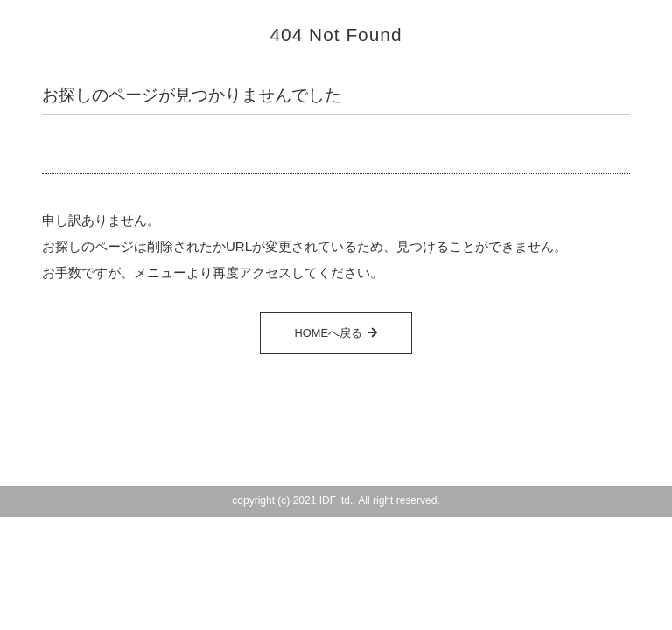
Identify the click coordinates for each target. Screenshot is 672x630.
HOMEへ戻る (329, 333)
